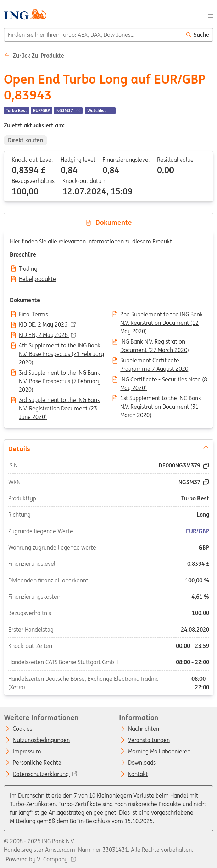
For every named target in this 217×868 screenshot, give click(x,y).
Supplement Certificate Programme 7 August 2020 (154, 361)
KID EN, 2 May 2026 (44, 335)
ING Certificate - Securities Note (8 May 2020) (164, 380)
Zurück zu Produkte (34, 56)
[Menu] (210, 15)
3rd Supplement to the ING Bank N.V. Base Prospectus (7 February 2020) (60, 373)
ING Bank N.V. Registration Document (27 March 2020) (155, 342)
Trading (28, 269)
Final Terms (33, 315)
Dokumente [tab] (108, 222)
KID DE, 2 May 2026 (44, 325)
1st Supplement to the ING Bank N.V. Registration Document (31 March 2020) (161, 399)
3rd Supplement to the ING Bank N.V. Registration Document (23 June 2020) (59, 401)
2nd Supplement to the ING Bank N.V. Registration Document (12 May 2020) (162, 315)
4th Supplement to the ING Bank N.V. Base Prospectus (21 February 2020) (61, 346)
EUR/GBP (197, 531)
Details (108, 448)
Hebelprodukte (37, 279)
